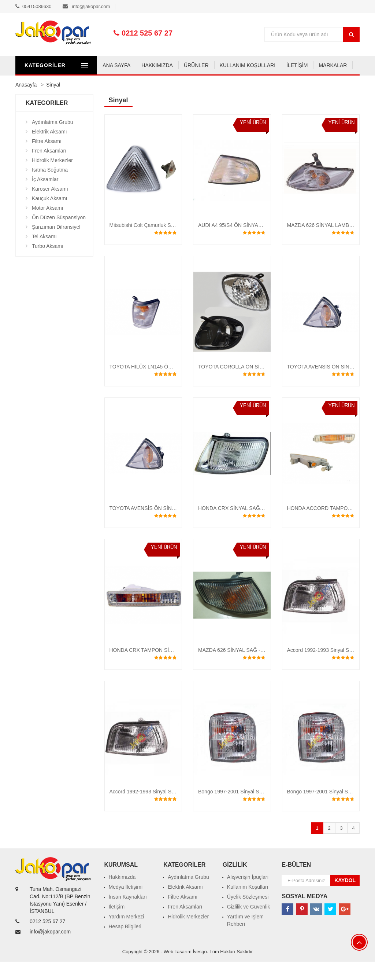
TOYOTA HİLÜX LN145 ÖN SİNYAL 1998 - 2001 (165, 385)
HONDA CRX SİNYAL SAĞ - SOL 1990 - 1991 (251, 526)
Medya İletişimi (126, 905)
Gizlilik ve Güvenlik (248, 925)
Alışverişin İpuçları (248, 895)
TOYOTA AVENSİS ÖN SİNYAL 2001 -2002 (159, 526)
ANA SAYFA (35, 84)
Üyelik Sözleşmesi (248, 915)
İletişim (117, 925)
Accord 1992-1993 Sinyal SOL (322, 668)
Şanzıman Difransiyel (56, 245)
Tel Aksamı (44, 255)
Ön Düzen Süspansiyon (59, 236)
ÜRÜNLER (115, 84)
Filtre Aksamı (47, 159)
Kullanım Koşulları (248, 905)
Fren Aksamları (49, 169)
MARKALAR (251, 84)
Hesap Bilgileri (125, 945)
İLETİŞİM (215, 84)
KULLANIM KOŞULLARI (166, 84)
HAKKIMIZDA (75, 84)
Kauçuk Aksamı (50, 217)
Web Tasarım (178, 970)
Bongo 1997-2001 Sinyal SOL (232, 810)
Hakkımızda (122, 895)
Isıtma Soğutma (50, 188)
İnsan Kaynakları (128, 915)
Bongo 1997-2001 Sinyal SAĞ (321, 810)
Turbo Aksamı (48, 264)
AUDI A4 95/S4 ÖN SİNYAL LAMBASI (241, 243)
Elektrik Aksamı (49, 150)
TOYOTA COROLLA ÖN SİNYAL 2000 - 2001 (250, 385)
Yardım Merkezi (127, 935)
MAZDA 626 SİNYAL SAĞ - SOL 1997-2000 (248, 668)
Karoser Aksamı (50, 207)
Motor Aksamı (48, 226)
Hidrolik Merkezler (52, 179)
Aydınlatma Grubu (53, 140)
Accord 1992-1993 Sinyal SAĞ (144, 810)
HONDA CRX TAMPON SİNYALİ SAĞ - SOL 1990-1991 (173, 668)
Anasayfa (26, 103)
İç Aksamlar (45, 198)
